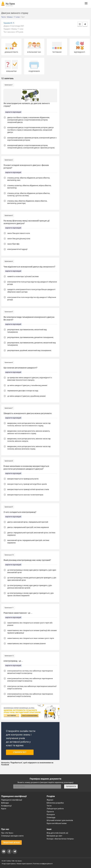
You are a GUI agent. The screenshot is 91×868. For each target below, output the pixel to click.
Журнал (50, 800)
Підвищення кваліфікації (12, 800)
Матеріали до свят (54, 836)
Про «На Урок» (7, 833)
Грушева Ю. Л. (9, 23)
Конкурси (51, 814)
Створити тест (20, 752)
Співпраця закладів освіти (12, 836)
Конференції (6, 806)
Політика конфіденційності (43, 864)
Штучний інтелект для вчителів (60, 820)
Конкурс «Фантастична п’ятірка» (60, 839)
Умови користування (24, 864)
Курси (4, 809)
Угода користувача (9, 864)
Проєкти (50, 812)
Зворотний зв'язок (11, 842)
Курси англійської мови (57, 823)
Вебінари (5, 803)
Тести (49, 806)
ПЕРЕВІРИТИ (71, 786)
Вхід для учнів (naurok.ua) (57, 833)
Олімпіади (51, 817)
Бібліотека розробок (55, 803)
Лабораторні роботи (55, 809)
